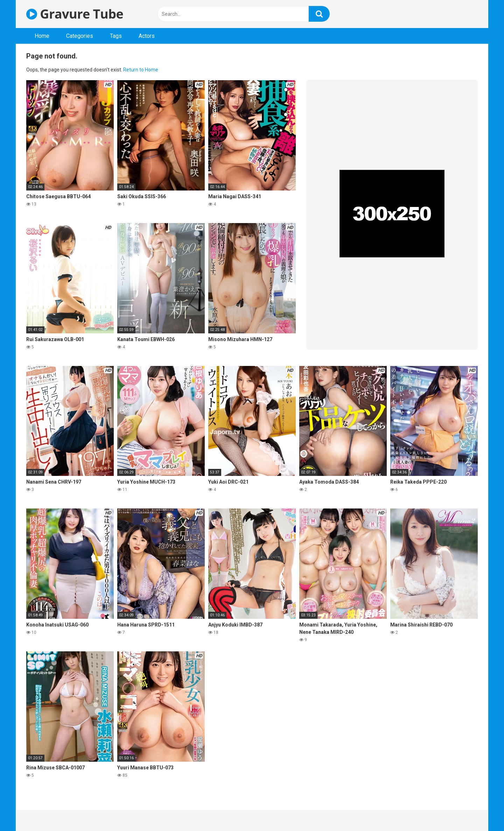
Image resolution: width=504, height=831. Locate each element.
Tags (116, 36)
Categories (80, 36)
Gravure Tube (75, 14)
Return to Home (141, 70)
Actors (147, 36)
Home (42, 36)
